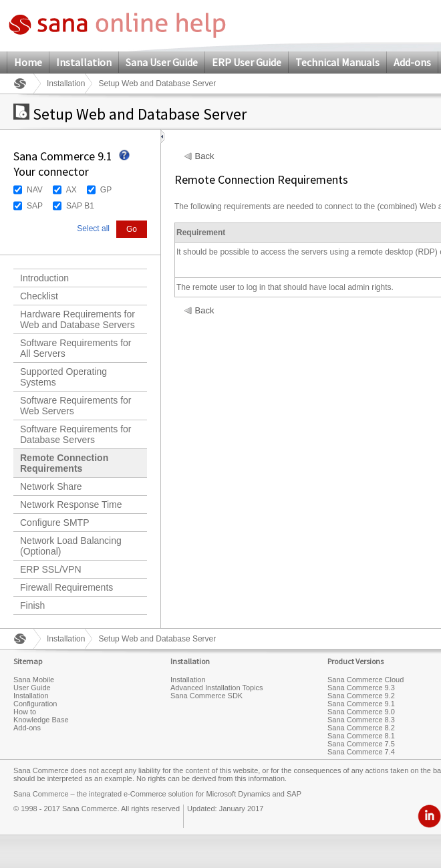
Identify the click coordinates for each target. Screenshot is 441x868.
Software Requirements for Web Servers (76, 406)
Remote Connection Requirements (64, 463)
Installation (84, 62)
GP (106, 190)
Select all (93, 229)
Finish (32, 605)
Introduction (44, 278)
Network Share (51, 486)
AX (71, 190)
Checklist (39, 296)
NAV (35, 190)
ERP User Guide (247, 62)
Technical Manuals (337, 62)
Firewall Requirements (66, 587)
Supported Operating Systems (63, 377)
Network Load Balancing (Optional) (71, 546)
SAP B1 (80, 206)
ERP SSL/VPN (51, 569)
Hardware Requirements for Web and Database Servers (78, 319)
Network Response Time (71, 504)
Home (28, 62)
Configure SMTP (54, 523)
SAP (35, 206)
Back (205, 156)
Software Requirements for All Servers (76, 348)
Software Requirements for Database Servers (76, 434)
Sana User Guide (162, 62)
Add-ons (412, 62)
